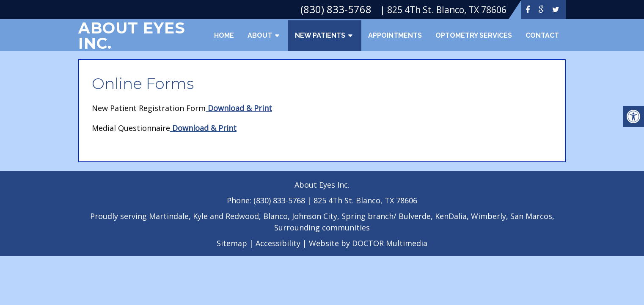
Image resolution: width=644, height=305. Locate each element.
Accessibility (278, 243)
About (260, 35)
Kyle (200, 216)
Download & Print (239, 108)
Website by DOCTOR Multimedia (368, 243)
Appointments (395, 35)
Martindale (169, 216)
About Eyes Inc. (132, 36)
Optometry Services (474, 35)
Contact (542, 35)
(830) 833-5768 (280, 200)
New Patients (320, 35)
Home (224, 35)
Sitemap (232, 243)
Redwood (242, 216)
